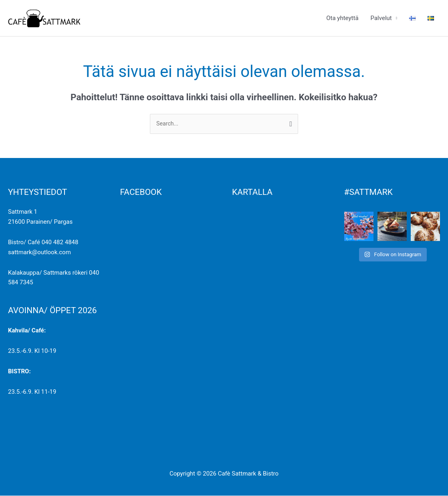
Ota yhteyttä (342, 18)
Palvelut (381, 18)
